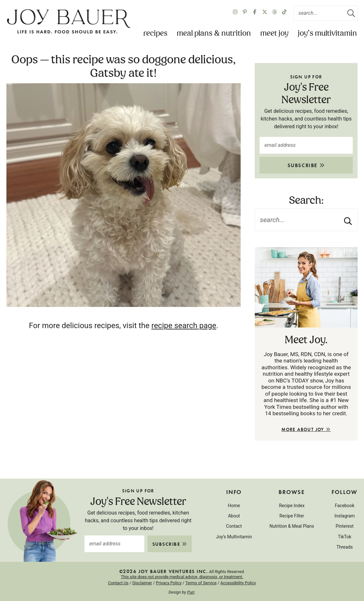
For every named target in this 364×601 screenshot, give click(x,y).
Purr (191, 592)
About (234, 516)
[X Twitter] (265, 13)
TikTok (345, 537)
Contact (234, 526)
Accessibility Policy (238, 583)
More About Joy (306, 429)
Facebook (345, 506)
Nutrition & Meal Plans (292, 526)
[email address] (306, 145)
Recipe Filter (292, 516)
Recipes (155, 34)
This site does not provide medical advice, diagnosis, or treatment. (182, 577)
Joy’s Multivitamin (327, 34)
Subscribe (306, 165)
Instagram (345, 516)
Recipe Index (292, 506)
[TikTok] (284, 13)
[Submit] (351, 13)
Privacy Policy (169, 583)
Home (234, 506)
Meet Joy (274, 34)
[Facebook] (255, 13)
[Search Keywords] (325, 13)
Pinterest (345, 526)
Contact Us (118, 583)
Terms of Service (201, 583)
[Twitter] (275, 13)
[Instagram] (235, 13)
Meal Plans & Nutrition (214, 34)
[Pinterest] (245, 13)
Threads (345, 547)
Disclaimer (142, 583)
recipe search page (184, 326)
